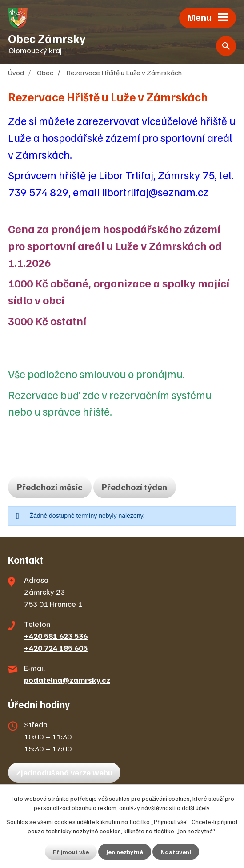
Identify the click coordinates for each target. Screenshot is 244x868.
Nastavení (176, 852)
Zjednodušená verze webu (64, 772)
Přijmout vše (71, 852)
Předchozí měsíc (50, 487)
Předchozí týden (134, 487)
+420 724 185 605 (56, 648)
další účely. (196, 808)
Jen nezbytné (125, 852)
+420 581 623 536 (56, 636)
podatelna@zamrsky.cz (67, 680)
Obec (45, 72)
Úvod (16, 72)
